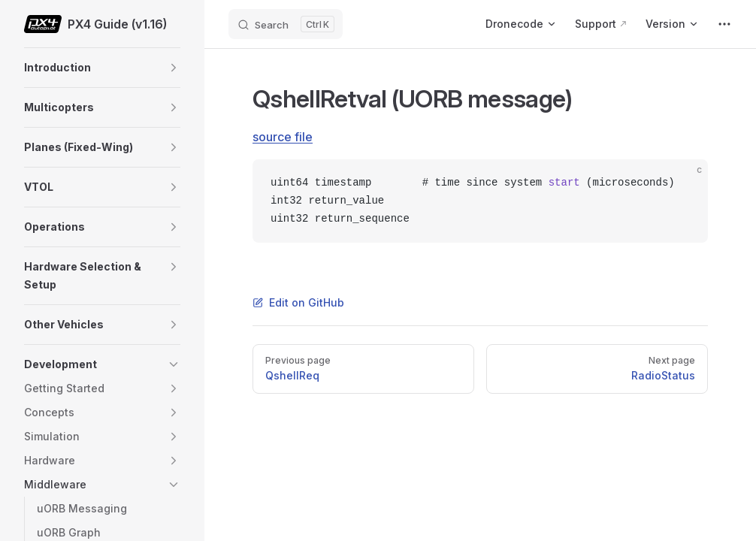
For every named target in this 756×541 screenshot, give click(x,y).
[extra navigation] (724, 24)
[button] (174, 68)
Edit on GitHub (298, 302)
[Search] (286, 24)
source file (283, 137)
